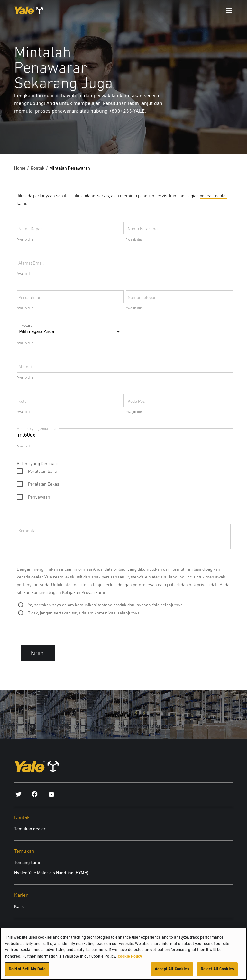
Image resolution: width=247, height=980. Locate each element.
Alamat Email (31, 263)
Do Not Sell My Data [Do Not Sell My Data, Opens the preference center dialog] (27, 971)
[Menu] (229, 10)
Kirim (38, 653)
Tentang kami (27, 862)
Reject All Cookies (217, 971)
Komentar (28, 531)
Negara (27, 326)
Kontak (37, 168)
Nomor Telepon (142, 297)
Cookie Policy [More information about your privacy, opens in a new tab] (130, 958)
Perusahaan (30, 297)
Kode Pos (136, 401)
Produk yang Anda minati (39, 429)
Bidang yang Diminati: (37, 464)
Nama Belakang (143, 229)
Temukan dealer (30, 829)
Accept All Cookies (172, 971)
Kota (23, 401)
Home (20, 168)
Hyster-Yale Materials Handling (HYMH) (51, 873)
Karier (20, 906)
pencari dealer (214, 196)
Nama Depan (31, 229)
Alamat (25, 367)
